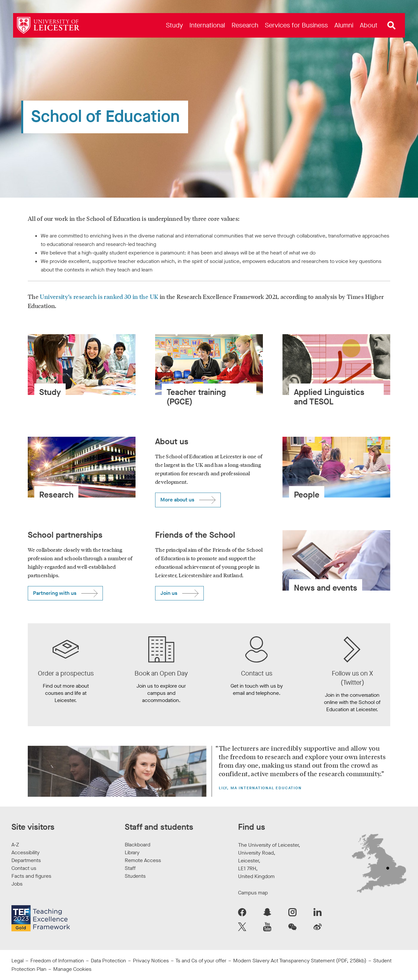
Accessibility (25, 852)
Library (132, 852)
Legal (17, 961)
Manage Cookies (72, 969)
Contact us (24, 868)
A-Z (15, 845)
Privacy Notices (151, 961)
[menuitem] (174, 25)
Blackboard (137, 845)
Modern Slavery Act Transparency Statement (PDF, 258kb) (300, 961)
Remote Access (143, 860)
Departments (26, 860)
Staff (130, 868)
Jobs (17, 884)
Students (135, 876)
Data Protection (108, 961)
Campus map (253, 893)
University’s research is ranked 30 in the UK (99, 297)
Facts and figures (31, 876)
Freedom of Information (57, 961)
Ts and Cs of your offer (201, 961)
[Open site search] (392, 25)
